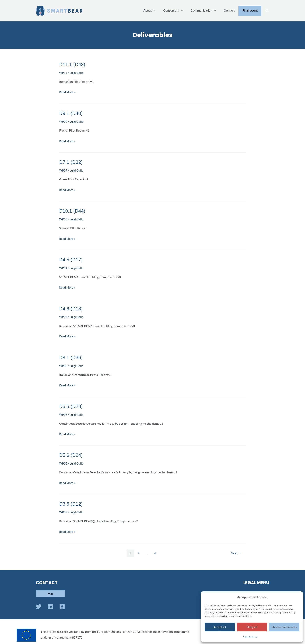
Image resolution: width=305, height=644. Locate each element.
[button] (267, 11)
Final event (251, 11)
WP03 (63, 511)
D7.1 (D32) (71, 162)
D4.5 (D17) (71, 259)
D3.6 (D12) (71, 502)
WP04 (63, 267)
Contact (232, 11)
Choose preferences (284, 627)
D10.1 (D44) (73, 210)
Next (235, 552)
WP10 (63, 219)
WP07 (63, 170)
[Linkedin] (50, 605)
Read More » (67, 91)
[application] (160, 11)
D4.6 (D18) (71, 308)
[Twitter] (39, 605)
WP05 (63, 413)
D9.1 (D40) (71, 113)
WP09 (63, 121)
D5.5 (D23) (71, 405)
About (156, 11)
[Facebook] (62, 605)
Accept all (220, 627)
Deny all (252, 627)
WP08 (63, 365)
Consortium (178, 11)
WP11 (63, 73)
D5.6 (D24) (71, 454)
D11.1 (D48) (73, 64)
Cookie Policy (250, 637)
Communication (207, 11)
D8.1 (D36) (71, 356)
